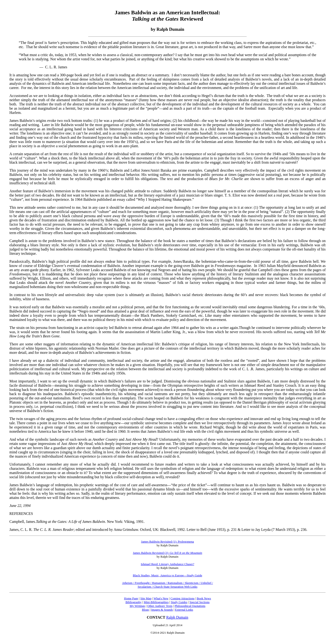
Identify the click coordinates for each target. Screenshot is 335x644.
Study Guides (179, 602)
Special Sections (200, 602)
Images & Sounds (162, 610)
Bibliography (133, 602)
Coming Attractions (182, 598)
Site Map (146, 598)
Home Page (131, 598)
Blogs (146, 610)
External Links (184, 610)
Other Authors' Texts (160, 606)
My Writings (137, 606)
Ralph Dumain (177, 617)
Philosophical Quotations (190, 606)
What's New (161, 598)
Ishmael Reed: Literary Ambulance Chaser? (167, 564)
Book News (204, 598)
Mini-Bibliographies (156, 602)
